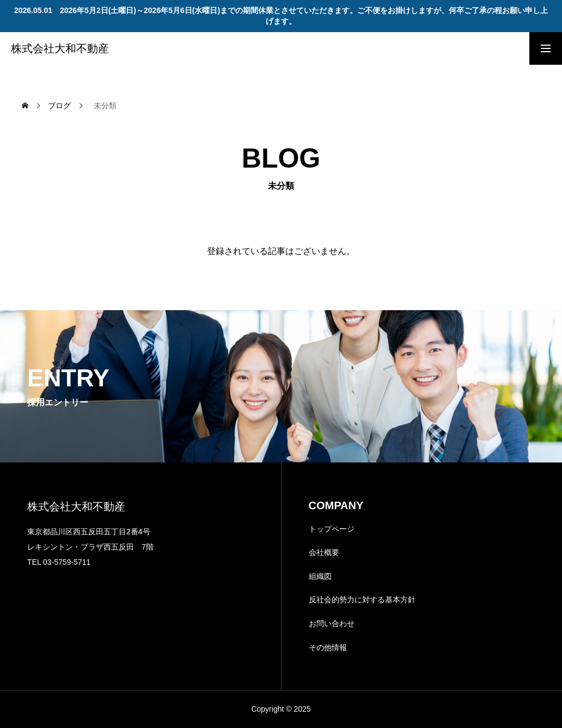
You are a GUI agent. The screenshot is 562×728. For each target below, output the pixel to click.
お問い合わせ (332, 624)
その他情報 (328, 647)
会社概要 (324, 552)
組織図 (320, 576)
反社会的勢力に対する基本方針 (362, 600)
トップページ (332, 529)
